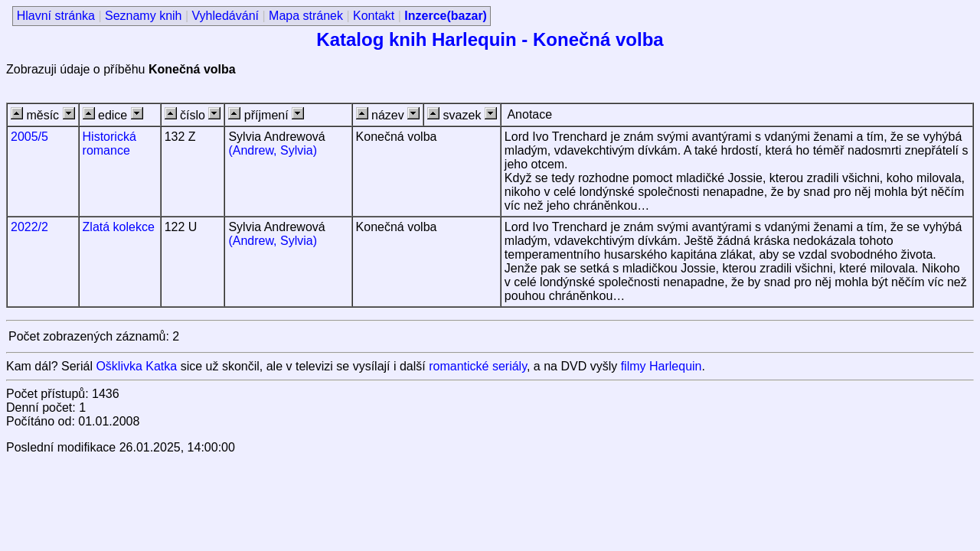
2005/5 (29, 137)
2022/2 (29, 227)
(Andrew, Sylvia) (273, 150)
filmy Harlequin (661, 366)
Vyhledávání (225, 16)
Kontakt (374, 16)
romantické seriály (478, 366)
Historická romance (109, 143)
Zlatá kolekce (119, 227)
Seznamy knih (144, 16)
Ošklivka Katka (136, 366)
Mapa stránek (306, 16)
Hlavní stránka (56, 16)
